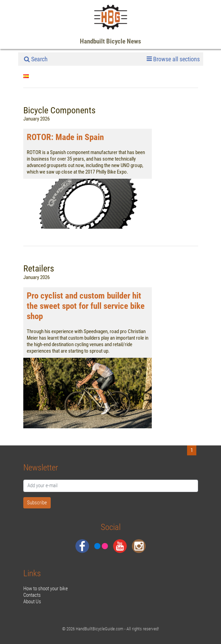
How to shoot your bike (46, 589)
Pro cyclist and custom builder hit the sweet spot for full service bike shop (86, 306)
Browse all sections (173, 59)
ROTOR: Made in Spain (65, 137)
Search (36, 59)
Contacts (32, 595)
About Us (32, 602)
